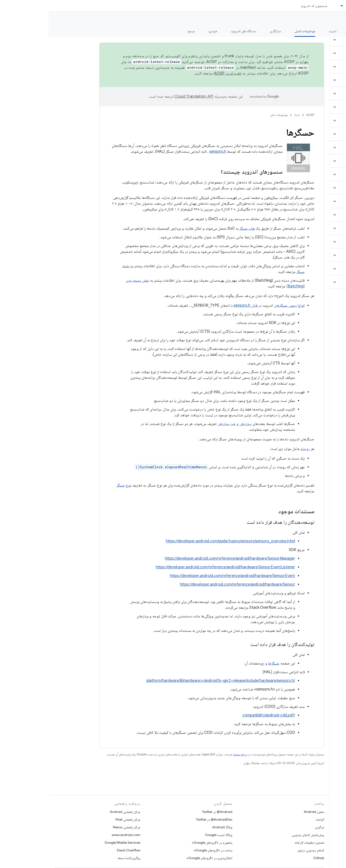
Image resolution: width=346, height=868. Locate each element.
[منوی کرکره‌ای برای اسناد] (291, 6)
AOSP (262, 115)
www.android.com (77, 835)
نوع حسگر (75, 485)
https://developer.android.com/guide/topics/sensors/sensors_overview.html (182, 541)
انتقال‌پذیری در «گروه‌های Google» (161, 858)
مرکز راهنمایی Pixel (79, 819)
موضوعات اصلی (230, 115)
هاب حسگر (199, 228)
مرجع (143, 31)
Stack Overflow (80, 850)
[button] (318, 40)
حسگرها (225, 663)
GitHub (270, 858)
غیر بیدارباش (178, 424)
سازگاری (227, 31)
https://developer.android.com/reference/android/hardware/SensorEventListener (177, 567)
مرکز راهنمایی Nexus (78, 827)
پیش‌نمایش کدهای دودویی (259, 835)
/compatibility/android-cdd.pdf (220, 715)
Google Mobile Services (74, 843)
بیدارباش (197, 424)
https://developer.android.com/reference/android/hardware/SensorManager (181, 558)
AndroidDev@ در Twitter (166, 819)
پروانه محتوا (192, 754)
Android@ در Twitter (169, 812)
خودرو (164, 31)
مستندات (334, 19)
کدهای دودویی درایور (262, 850)
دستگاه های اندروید (195, 31)
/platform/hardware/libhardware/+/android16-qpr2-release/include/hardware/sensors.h (172, 681)
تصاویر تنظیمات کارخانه (261, 843)
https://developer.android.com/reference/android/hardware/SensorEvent (184, 576)
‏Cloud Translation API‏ (145, 96)
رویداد (257, 449)
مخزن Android (265, 812)
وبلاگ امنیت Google (170, 835)
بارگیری (271, 827)
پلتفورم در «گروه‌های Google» (164, 843)
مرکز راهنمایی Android (77, 812)
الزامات (271, 819)
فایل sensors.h (197, 305)
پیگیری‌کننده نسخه (80, 858)
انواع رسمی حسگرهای (241, 305)
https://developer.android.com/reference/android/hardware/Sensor (189, 584)
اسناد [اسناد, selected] (301, 6)
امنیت (284, 31)
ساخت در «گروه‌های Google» (164, 850)
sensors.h (169, 152)
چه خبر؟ (335, 31)
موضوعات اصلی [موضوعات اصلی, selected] (256, 31)
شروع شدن (309, 31)
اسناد (248, 115)
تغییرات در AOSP (179, 73)
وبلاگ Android (174, 827)
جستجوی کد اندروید (266, 6)
